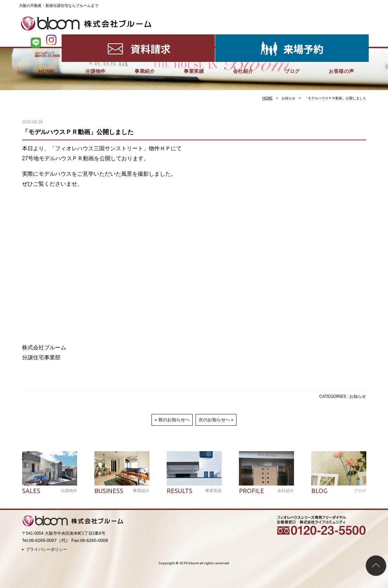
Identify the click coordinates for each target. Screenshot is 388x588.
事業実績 (194, 38)
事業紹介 (145, 38)
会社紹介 (243, 38)
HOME (46, 38)
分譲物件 (96, 38)
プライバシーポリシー (46, 549)
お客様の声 (342, 38)
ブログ (292, 38)
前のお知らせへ (174, 420)
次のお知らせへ (214, 420)
